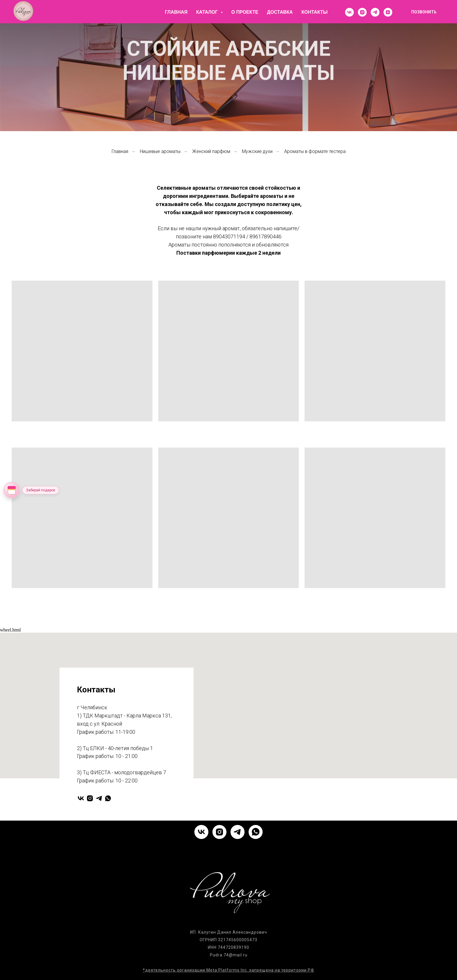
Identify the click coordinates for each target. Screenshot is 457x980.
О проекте (245, 12)
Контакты (314, 12)
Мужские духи (257, 151)
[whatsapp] (108, 798)
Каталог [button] (208, 12)
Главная (176, 12)
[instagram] (362, 12)
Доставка (280, 12)
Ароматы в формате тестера (315, 151)
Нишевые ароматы (160, 151)
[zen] (388, 12)
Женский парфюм (211, 151)
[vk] (349, 12)
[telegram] (375, 12)
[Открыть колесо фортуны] (12, 490)
